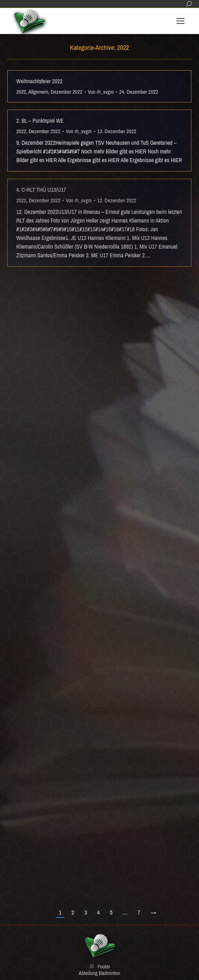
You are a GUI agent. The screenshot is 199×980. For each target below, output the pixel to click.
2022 (21, 92)
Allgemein (39, 92)
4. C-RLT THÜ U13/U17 (41, 190)
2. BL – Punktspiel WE (40, 121)
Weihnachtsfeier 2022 (39, 81)
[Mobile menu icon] (181, 21)
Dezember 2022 (67, 92)
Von (101, 92)
